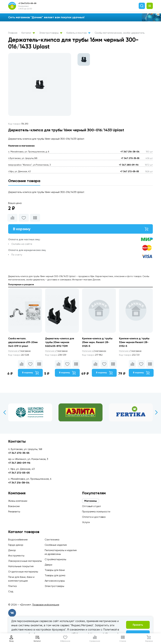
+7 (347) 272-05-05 (27, 3)
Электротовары (51, 33)
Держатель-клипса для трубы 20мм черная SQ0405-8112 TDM (60, 342)
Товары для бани (55, 570)
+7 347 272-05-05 (129, 171)
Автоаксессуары (55, 581)
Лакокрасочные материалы (25, 561)
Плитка (12, 586)
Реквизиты (14, 512)
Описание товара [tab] (24, 181)
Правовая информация (46, 605)
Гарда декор (16, 545)
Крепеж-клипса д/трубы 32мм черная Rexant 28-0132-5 (135, 342)
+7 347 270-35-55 (130, 158)
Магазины (91, 501)
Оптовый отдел (91, 506)
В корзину (80, 229)
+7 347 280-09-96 (129, 165)
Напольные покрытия (21, 566)
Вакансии (14, 506)
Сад (11, 591)
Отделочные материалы (23, 572)
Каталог (28, 33)
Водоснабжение (18, 540)
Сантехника (52, 540)
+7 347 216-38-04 (130, 152)
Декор (12, 550)
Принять (138, 625)
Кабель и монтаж (78, 33)
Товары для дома (55, 575)
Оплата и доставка (94, 517)
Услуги (86, 522)
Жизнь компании (18, 501)
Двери (48, 565)
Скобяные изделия (56, 545)
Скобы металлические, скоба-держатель (120, 33)
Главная (13, 33)
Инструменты (16, 556)
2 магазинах (94, 351)
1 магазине (20, 351)
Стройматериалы (55, 559)
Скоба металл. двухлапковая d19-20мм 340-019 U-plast (23, 342)
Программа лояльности (96, 512)
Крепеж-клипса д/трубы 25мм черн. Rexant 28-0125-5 (98, 342)
